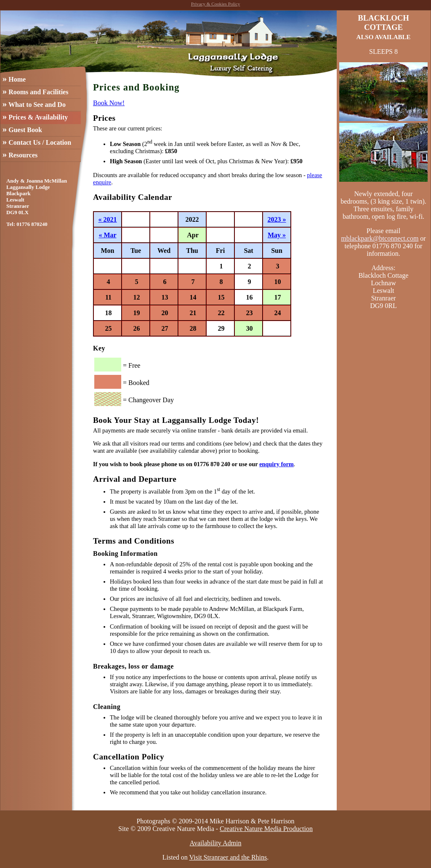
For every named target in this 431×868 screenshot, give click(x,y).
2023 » (277, 219)
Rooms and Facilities (36, 91)
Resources (20, 154)
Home (14, 78)
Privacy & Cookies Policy (216, 4)
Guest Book (22, 129)
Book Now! (109, 103)
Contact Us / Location (37, 142)
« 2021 (108, 219)
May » (277, 235)
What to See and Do (34, 104)
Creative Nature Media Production (266, 829)
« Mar (107, 235)
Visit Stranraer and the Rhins (228, 857)
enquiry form (277, 464)
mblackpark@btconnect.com (380, 238)
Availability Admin (216, 843)
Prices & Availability (35, 116)
